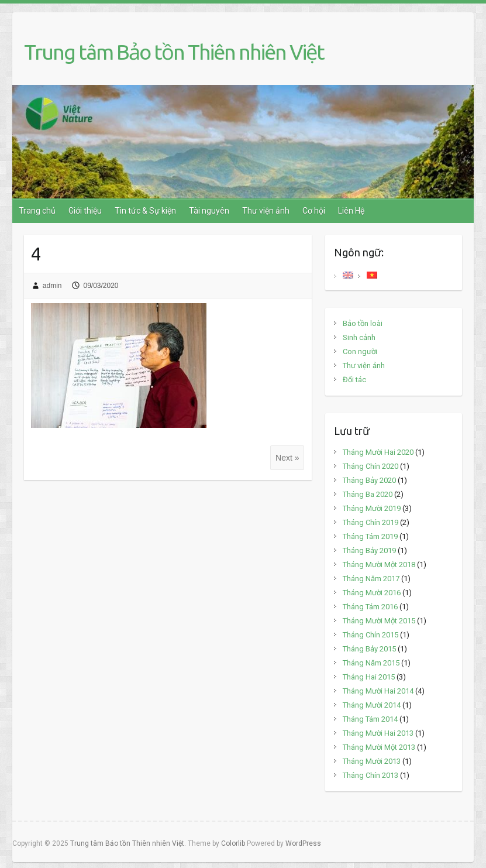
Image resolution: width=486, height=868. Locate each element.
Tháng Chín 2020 (370, 466)
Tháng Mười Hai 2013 (378, 733)
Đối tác (354, 380)
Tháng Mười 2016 (372, 593)
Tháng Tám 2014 (370, 719)
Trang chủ (37, 211)
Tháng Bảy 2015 (369, 649)
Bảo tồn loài (363, 323)
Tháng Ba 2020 (368, 494)
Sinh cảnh (359, 337)
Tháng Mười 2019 (372, 508)
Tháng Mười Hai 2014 (378, 691)
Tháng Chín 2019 (370, 522)
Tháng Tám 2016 (370, 607)
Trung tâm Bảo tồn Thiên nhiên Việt (174, 52)
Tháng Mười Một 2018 (379, 565)
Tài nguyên (209, 211)
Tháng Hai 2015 (369, 677)
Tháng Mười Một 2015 (379, 621)
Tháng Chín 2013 (370, 775)
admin (52, 286)
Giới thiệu (85, 211)
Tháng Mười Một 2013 (379, 747)
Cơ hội (314, 211)
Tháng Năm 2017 (371, 579)
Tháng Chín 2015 (370, 635)
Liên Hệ (351, 211)
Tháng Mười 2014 (372, 705)
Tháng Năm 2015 (371, 663)
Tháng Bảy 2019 (369, 550)
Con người (360, 351)
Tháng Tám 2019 (370, 536)
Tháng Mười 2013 (372, 761)
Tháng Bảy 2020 (369, 480)
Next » (287, 458)
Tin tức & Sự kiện (145, 211)
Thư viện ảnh (266, 211)
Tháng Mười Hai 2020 (378, 452)
